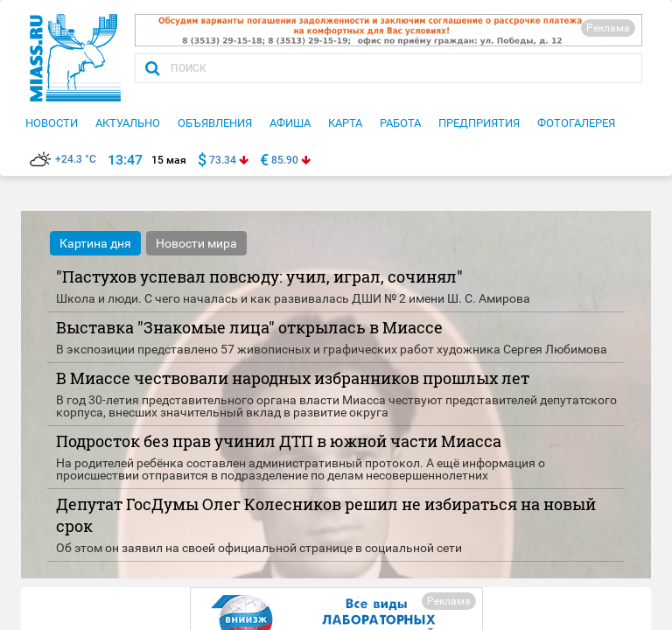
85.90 (285, 160)
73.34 (223, 160)
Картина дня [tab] (95, 243)
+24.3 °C (63, 159)
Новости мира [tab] (196, 243)
